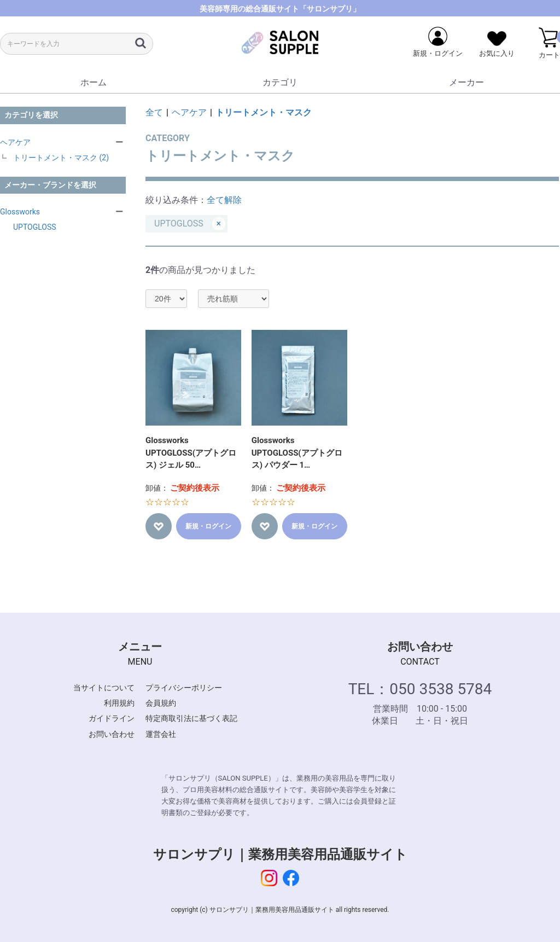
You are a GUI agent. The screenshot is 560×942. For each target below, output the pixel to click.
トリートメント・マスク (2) (61, 158)
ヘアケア (15, 142)
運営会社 (161, 734)
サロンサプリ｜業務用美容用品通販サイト (280, 854)
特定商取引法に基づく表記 (191, 718)
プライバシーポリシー (184, 688)
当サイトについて (104, 688)
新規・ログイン (208, 526)
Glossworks (20, 212)
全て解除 (224, 200)
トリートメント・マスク (264, 112)
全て (154, 112)
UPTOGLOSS (35, 227)
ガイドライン (112, 718)
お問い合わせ (112, 734)
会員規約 (161, 703)
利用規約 (119, 703)
